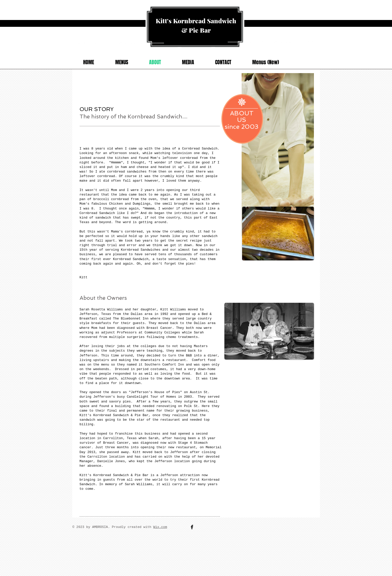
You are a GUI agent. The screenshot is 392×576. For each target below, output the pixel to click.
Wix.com (160, 527)
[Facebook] (192, 527)
